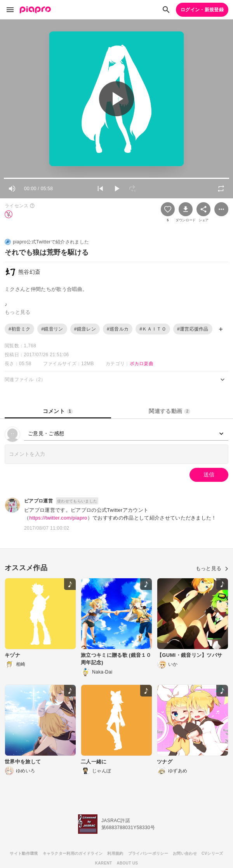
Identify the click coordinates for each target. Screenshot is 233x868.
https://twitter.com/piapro (58, 518)
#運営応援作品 (193, 329)
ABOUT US (127, 863)
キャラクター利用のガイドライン (73, 853)
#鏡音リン (52, 329)
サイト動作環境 (24, 853)
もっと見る (212, 568)
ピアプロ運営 (38, 501)
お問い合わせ (185, 853)
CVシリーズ (212, 853)
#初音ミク (19, 329)
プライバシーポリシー (148, 853)
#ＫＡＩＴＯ (153, 329)
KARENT (104, 863)
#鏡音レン (85, 329)
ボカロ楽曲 (142, 364)
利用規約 (115, 853)
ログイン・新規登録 (202, 10)
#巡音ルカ (118, 329)
